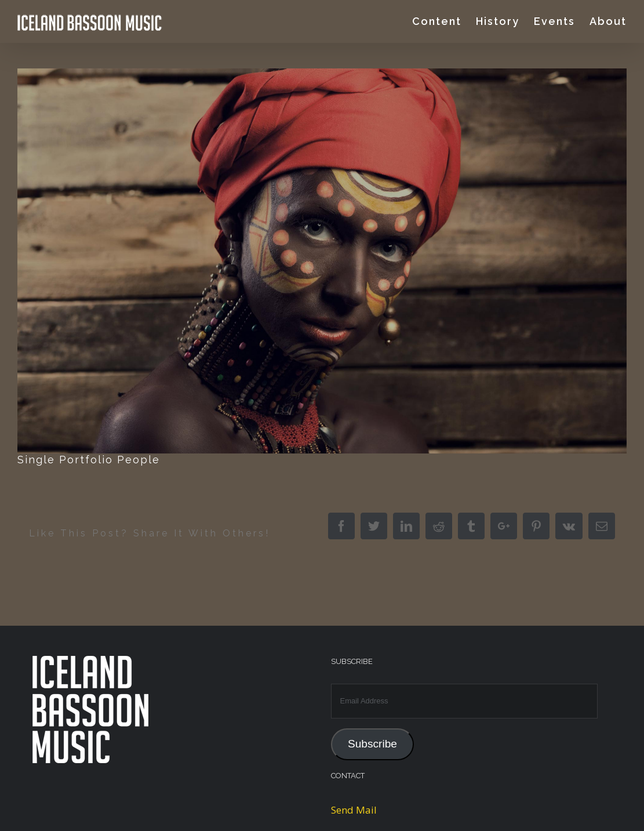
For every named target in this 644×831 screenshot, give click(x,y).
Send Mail (354, 810)
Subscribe (372, 744)
